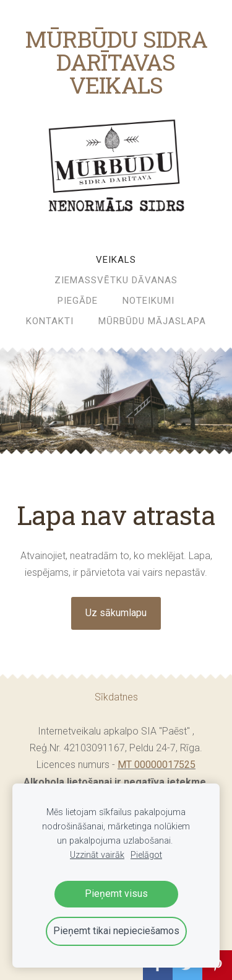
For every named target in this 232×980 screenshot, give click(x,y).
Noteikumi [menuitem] (148, 301)
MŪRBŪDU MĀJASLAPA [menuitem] (152, 321)
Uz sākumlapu (116, 613)
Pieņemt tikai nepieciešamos (116, 931)
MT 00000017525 (157, 765)
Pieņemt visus (116, 894)
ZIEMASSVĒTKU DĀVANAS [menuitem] (116, 280)
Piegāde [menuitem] (78, 301)
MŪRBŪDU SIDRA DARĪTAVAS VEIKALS (116, 62)
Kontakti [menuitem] (50, 321)
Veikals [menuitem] (116, 260)
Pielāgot (146, 855)
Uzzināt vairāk (97, 855)
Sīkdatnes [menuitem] (116, 697)
